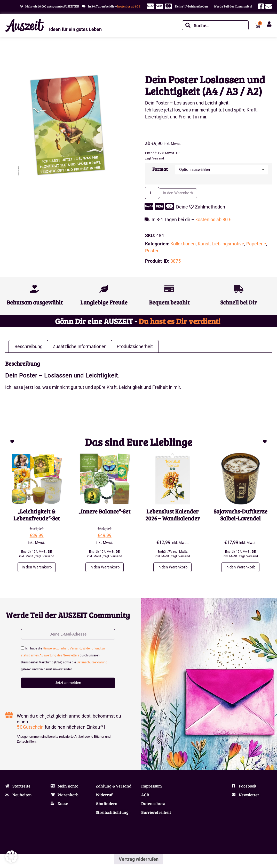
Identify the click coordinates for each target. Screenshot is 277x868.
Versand (158, 158)
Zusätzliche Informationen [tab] (80, 348)
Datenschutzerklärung (92, 666)
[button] (11, 857)
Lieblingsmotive (40, 54)
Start (9, 54)
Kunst (204, 246)
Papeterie (256, 246)
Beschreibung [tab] (29, 348)
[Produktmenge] (153, 195)
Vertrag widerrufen (139, 863)
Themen (20, 54)
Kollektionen (183, 246)
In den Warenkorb (184, 194)
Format (159, 169)
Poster (152, 253)
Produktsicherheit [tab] (135, 348)
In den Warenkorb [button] (37, 570)
